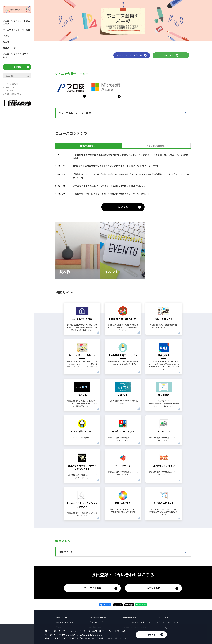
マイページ (171, 55)
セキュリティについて (65, 622)
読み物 (6, 42)
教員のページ (9, 48)
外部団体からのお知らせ (157, 146)
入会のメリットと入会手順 (132, 55)
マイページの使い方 (11, 84)
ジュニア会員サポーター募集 (17, 30)
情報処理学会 (61, 617)
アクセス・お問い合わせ (12, 94)
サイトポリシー (102, 638)
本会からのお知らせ (89, 146)
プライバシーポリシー (99, 622)
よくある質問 (8, 91)
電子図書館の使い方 (11, 87)
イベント (7, 36)
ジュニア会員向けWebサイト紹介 (17, 55)
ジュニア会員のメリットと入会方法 (17, 22)
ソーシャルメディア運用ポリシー (138, 622)
